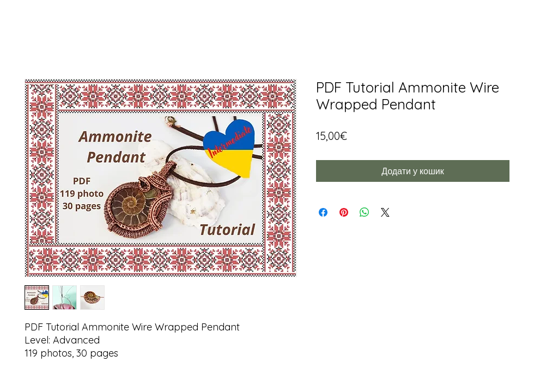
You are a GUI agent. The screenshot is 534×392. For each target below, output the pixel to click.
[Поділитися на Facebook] (323, 212)
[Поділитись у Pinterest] (344, 212)
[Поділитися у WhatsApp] (365, 212)
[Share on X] (385, 212)
